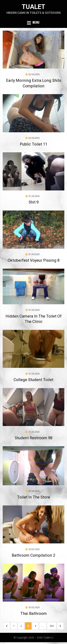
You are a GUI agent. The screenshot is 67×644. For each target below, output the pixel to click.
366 (53, 626)
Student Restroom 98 (33, 438)
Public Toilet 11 (34, 144)
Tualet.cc (48, 637)
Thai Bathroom (34, 613)
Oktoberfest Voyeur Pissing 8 (34, 260)
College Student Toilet (33, 380)
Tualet (33, 7)
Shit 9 (34, 202)
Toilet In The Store (34, 497)
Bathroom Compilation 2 (33, 555)
